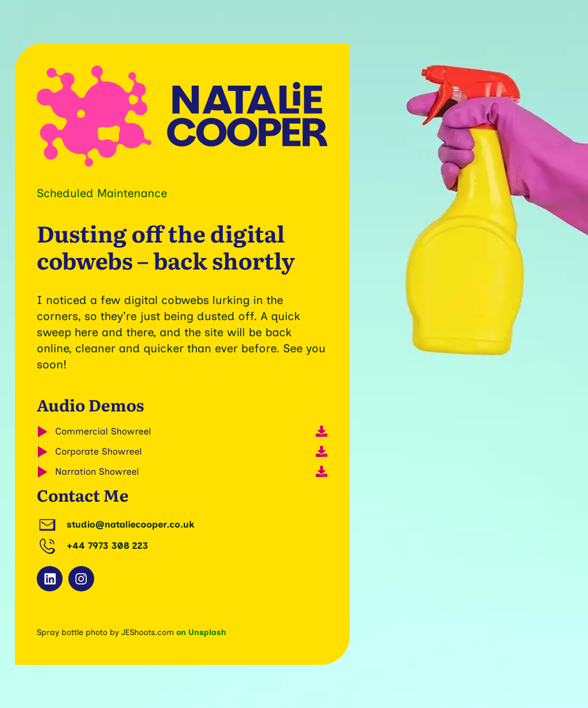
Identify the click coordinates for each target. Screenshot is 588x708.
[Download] (322, 432)
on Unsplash (201, 632)
